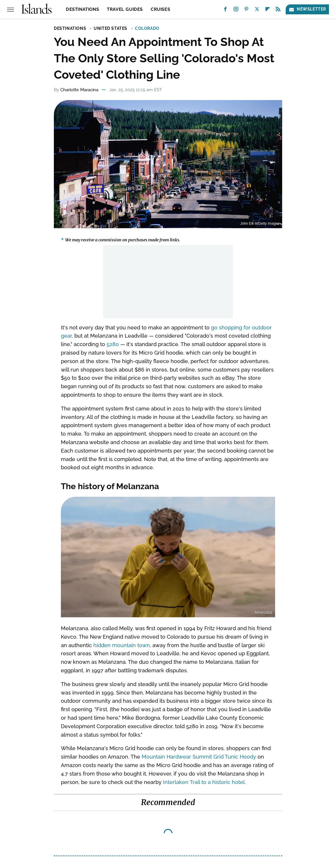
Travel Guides (125, 9)
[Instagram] (236, 10)
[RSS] (278, 10)
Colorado (147, 28)
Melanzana (264, 613)
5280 (113, 344)
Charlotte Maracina (79, 90)
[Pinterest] (246, 10)
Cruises (160, 9)
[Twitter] (257, 10)
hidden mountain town (122, 645)
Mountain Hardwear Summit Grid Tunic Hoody (199, 757)
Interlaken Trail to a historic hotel (204, 782)
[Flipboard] (268, 10)
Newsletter (307, 9)
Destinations (82, 9)
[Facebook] (225, 10)
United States (110, 28)
